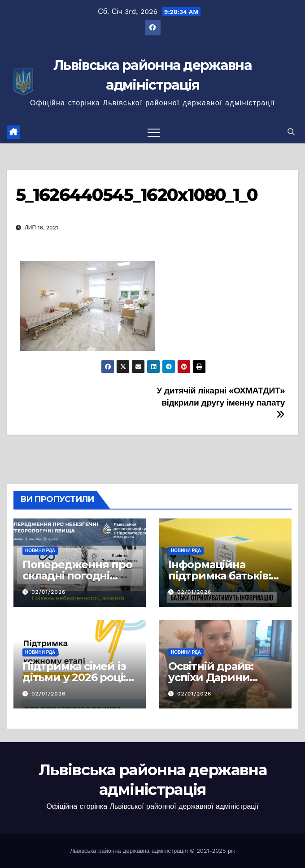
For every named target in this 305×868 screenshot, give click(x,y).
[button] (291, 132)
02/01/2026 (48, 592)
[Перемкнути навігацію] (154, 132)
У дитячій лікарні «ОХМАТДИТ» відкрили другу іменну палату (221, 402)
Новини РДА (40, 551)
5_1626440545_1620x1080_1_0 (137, 195)
